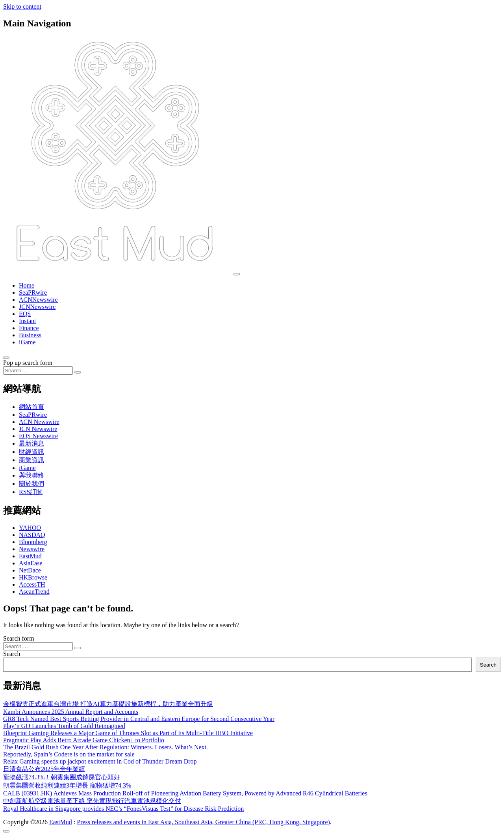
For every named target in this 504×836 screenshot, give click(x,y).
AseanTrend (34, 592)
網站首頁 (31, 407)
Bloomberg (33, 542)
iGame (27, 342)
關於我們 (31, 484)
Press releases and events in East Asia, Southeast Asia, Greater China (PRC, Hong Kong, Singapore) (203, 822)
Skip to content (22, 7)
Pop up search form (28, 363)
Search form (19, 638)
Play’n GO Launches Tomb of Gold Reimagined (64, 726)
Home (27, 285)
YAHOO (30, 528)
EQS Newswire (38, 436)
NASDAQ (32, 535)
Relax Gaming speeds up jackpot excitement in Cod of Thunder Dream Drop (100, 761)
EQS (25, 314)
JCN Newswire (38, 429)
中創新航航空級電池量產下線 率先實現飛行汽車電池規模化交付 (92, 801)
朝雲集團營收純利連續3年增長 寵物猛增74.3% (67, 785)
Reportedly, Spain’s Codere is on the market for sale (69, 754)
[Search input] (38, 371)
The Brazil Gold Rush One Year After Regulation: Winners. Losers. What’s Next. (106, 747)
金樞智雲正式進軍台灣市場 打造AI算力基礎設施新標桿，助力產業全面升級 (108, 704)
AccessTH (32, 584)
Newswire (32, 549)
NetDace (30, 570)
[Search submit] (78, 372)
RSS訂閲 (31, 492)
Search (12, 654)
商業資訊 (31, 460)
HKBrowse (33, 577)
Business (30, 335)
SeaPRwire (33, 293)
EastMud (30, 556)
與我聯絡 (31, 475)
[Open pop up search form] (6, 358)
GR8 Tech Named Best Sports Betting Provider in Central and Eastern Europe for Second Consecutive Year (139, 719)
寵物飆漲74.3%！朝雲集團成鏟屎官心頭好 (62, 777)
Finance (29, 328)
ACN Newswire (39, 422)
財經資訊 (31, 452)
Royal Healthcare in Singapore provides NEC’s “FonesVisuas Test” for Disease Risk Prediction (123, 809)
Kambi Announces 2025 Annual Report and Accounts (71, 712)
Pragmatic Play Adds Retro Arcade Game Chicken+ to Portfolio (84, 740)
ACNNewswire (38, 300)
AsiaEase (31, 563)
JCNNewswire (37, 307)
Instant (28, 321)
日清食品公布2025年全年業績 (44, 769)
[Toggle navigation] (237, 274)
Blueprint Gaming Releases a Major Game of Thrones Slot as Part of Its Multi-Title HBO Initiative (128, 733)
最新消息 (31, 443)
